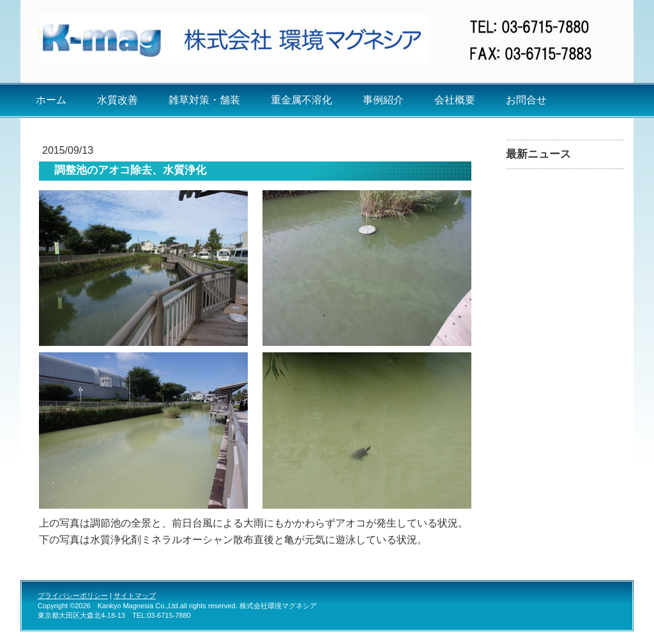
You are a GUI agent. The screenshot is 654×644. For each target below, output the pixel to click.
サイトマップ (135, 595)
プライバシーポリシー (73, 595)
